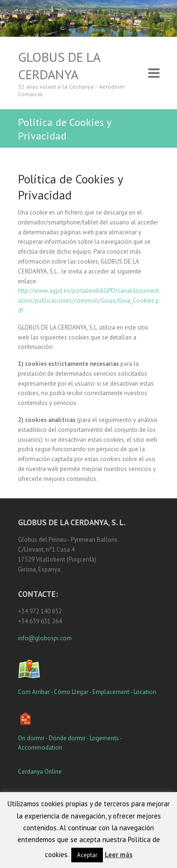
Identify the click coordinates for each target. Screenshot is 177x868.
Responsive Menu (154, 73)
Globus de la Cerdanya (59, 66)
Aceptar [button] (87, 855)
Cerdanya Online (40, 772)
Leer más (119, 855)
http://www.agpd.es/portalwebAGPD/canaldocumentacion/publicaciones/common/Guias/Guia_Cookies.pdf (88, 301)
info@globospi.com (45, 638)
